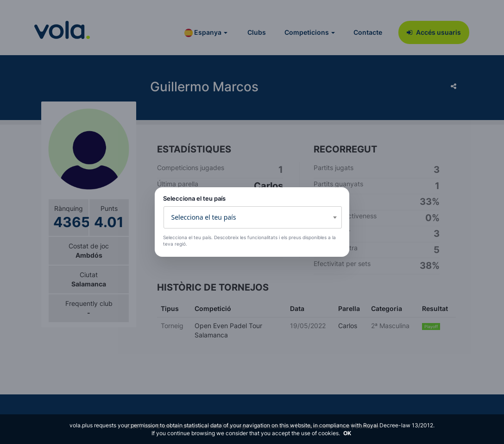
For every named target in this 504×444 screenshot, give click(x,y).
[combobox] (253, 217)
